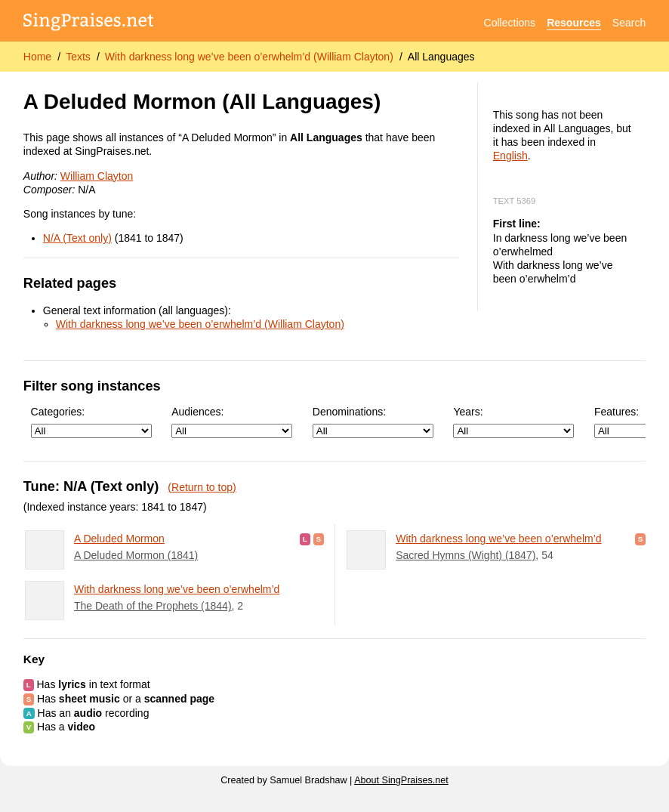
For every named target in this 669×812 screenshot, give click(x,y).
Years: (513, 422)
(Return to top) (202, 487)
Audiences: (232, 422)
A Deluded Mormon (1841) (136, 555)
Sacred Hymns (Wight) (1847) (466, 555)
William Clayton (97, 176)
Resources (574, 23)
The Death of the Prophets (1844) (153, 606)
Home (37, 57)
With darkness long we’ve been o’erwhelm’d (177, 589)
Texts (78, 57)
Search (629, 23)
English (510, 156)
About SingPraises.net (401, 780)
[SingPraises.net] (89, 23)
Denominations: (373, 422)
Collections (510, 23)
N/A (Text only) (77, 238)
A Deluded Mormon (119, 539)
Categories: (91, 422)
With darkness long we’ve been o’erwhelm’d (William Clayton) (249, 57)
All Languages (441, 57)
